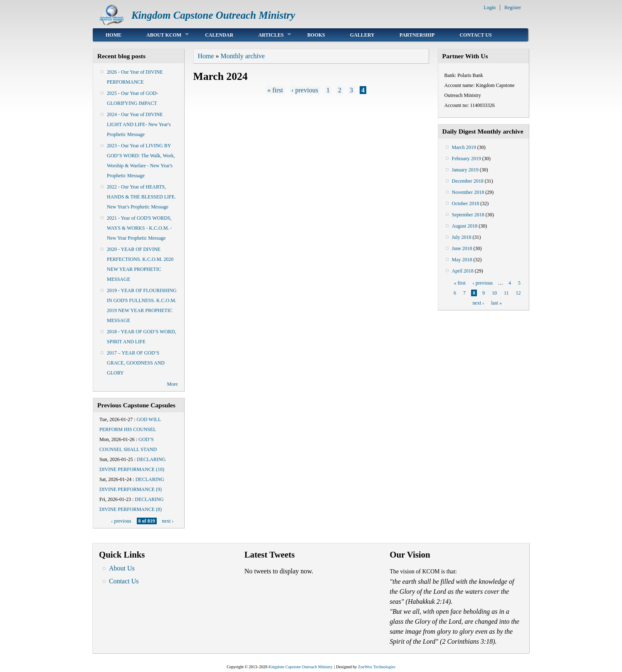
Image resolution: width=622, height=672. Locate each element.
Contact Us (475, 35)
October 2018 (466, 203)
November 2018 (468, 192)
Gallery (362, 35)
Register (513, 7)
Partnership (417, 35)
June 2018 (462, 248)
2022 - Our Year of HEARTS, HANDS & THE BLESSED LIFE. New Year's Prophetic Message (141, 197)
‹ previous (121, 521)
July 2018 (462, 237)
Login (490, 7)
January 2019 (465, 170)
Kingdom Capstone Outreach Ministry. (301, 667)
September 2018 (468, 215)
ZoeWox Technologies (377, 667)
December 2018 (468, 181)
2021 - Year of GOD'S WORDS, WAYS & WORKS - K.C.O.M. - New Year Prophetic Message (139, 228)
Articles (268, 35)
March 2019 (464, 147)
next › (168, 521)
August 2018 (465, 226)
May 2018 (462, 260)
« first (275, 90)
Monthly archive (243, 56)
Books (316, 35)
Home (114, 35)
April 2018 (463, 271)
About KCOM (161, 35)
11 (506, 293)
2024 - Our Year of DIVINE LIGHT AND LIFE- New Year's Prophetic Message (139, 124)
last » (496, 303)
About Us (122, 568)
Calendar (219, 35)
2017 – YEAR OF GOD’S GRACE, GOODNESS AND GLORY (136, 363)
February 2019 (466, 159)
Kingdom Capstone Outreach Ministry (213, 15)
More (173, 384)
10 (494, 293)
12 (518, 293)
